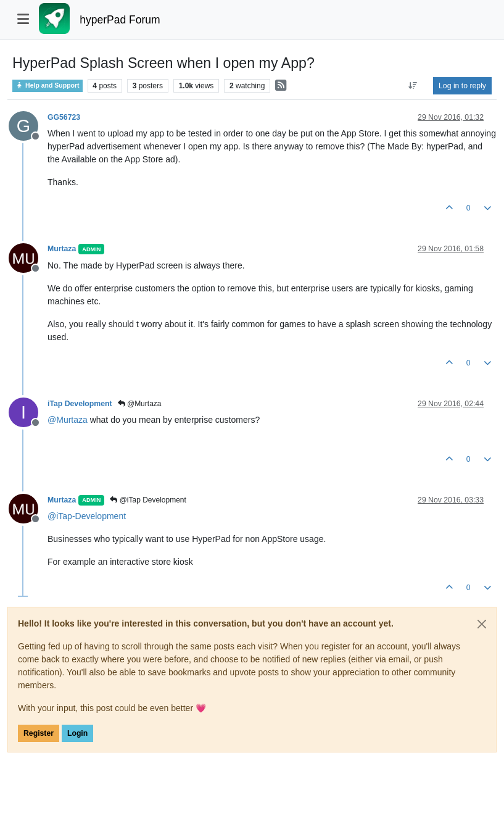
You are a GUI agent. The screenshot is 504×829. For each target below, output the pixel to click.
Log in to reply (462, 86)
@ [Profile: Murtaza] (68, 420)
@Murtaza (140, 404)
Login (77, 733)
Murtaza (62, 249)
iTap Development (80, 404)
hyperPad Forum (120, 20)
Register (39, 733)
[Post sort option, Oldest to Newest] (413, 86)
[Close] (482, 624)
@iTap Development (148, 500)
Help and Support (48, 85)
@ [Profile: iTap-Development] (87, 516)
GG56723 (64, 117)
